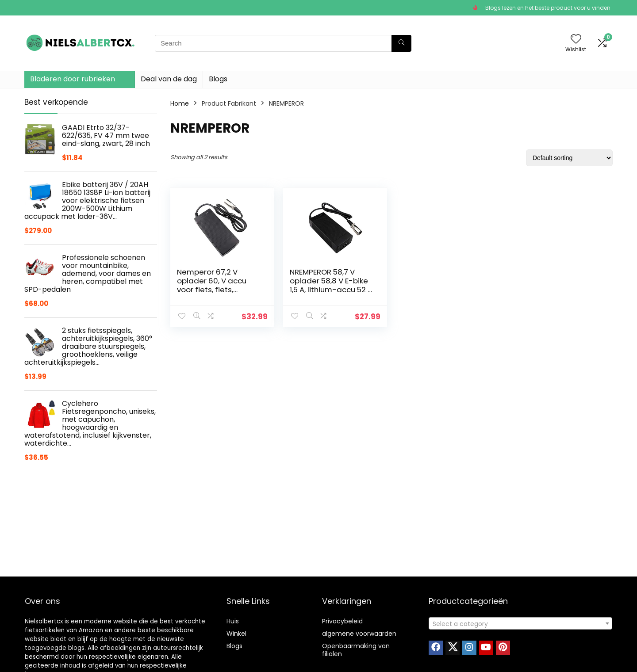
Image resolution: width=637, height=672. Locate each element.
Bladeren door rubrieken (73, 79)
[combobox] (520, 623)
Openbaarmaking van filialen (356, 650)
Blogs (218, 79)
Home (180, 103)
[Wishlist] (576, 40)
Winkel (236, 634)
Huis (233, 621)
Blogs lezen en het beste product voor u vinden (548, 8)
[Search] (401, 43)
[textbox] (520, 624)
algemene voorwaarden (359, 634)
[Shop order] (569, 158)
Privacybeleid (342, 621)
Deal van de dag (169, 79)
